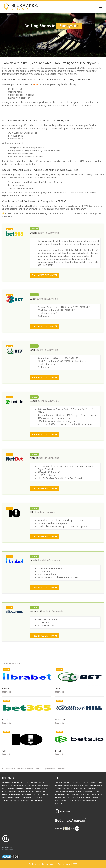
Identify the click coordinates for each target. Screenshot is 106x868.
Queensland (50, 769)
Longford (39, 769)
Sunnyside (53, 233)
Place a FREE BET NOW (45, 275)
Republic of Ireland (25, 769)
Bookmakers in (9, 769)
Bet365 (36, 84)
